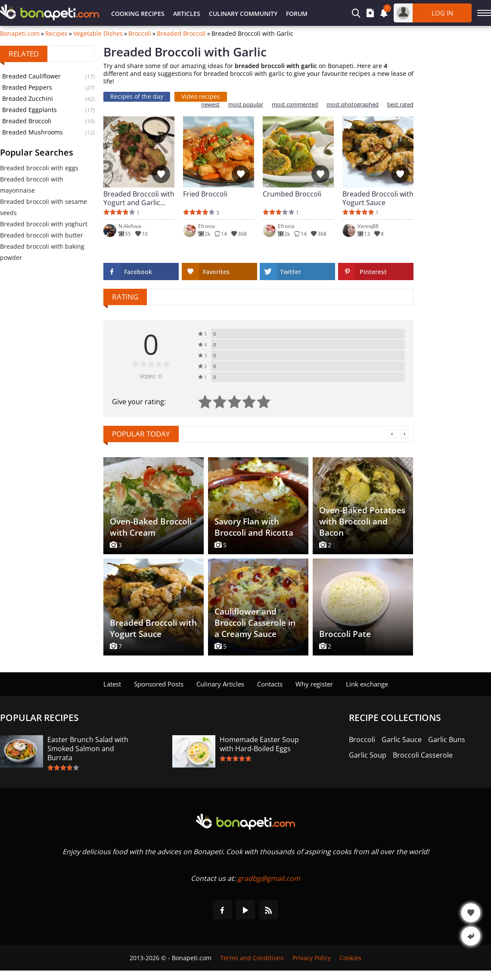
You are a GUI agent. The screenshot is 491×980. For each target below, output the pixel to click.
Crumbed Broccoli (292, 194)
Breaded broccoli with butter (42, 235)
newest (210, 105)
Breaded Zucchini (28, 98)
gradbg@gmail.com (269, 878)
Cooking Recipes (138, 14)
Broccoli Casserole (423, 755)
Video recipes (201, 96)
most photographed (353, 105)
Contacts (270, 684)
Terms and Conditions (252, 958)
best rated (400, 105)
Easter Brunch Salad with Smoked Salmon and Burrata (88, 749)
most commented (295, 105)
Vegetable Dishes (98, 34)
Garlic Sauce (402, 740)
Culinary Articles (220, 684)
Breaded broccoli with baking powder (42, 252)
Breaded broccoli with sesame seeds (44, 207)
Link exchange (367, 684)
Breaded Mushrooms (33, 132)
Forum (297, 14)
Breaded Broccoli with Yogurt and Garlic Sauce (139, 198)
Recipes (56, 34)
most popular (246, 105)
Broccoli (140, 34)
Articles (187, 14)
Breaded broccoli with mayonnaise (32, 185)
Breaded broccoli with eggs (39, 168)
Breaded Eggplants (30, 110)
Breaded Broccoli (181, 34)
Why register (314, 684)
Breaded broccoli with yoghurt (44, 224)
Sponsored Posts (159, 684)
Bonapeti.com (20, 34)
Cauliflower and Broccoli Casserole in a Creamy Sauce (255, 623)
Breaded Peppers (27, 87)
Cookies (350, 958)
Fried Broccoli (205, 194)
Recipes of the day (137, 96)
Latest (112, 684)
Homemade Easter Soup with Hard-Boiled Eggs (259, 744)
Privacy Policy (312, 958)
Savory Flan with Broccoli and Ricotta (254, 527)
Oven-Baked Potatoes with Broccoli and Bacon (362, 521)
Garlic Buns (447, 740)
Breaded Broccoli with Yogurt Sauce (378, 198)
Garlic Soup (368, 755)
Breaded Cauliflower (31, 76)
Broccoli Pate (345, 634)
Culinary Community (243, 14)
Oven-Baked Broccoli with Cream (151, 527)
